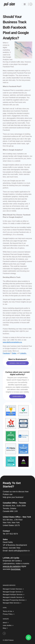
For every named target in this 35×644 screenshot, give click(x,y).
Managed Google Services (12, 592)
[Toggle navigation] (25, 4)
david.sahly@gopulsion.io (19, 551)
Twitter (14, 353)
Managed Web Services (11, 603)
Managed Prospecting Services (14, 600)
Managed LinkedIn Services (13, 597)
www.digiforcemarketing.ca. (12, 342)
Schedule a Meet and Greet (17, 363)
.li (31, 4)
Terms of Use (7, 611)
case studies (7, 625)
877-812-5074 (12, 534)
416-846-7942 (15, 548)
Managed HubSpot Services (13, 595)
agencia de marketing (12, 566)
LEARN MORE (17, 396)
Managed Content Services (12, 589)
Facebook (6, 353)
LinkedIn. (23, 353)
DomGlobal (15, 569)
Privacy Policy (8, 614)
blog (4, 628)
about (5, 623)
